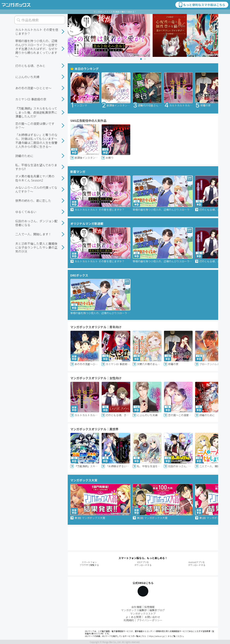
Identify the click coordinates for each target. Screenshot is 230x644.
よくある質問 (133, 617)
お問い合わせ (152, 617)
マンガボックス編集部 (134, 610)
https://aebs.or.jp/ (157, 636)
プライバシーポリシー (149, 620)
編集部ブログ (157, 610)
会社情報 (136, 607)
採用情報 (149, 607)
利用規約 (129, 620)
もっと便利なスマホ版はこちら (202, 5)
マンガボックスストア (143, 613)
